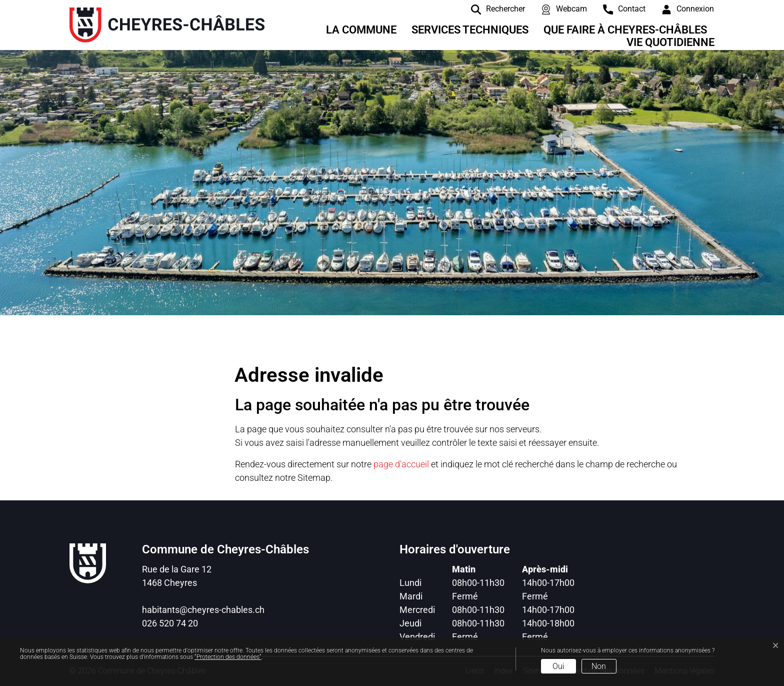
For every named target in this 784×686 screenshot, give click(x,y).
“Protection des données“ (228, 657)
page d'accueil (401, 464)
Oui (558, 666)
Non (599, 666)
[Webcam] (556, 9)
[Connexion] (680, 9)
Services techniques (470, 30)
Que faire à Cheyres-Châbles (625, 30)
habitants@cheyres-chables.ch (203, 610)
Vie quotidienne (670, 42)
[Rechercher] (490, 9)
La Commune (361, 30)
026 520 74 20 (170, 623)
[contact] (617, 9)
